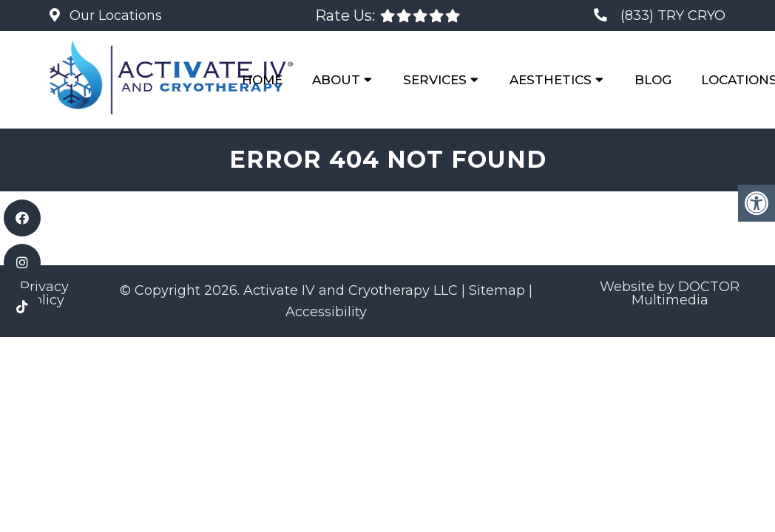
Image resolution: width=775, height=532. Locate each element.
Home (262, 80)
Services (435, 80)
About (336, 80)
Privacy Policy (44, 293)
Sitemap (497, 290)
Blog (653, 80)
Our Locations (114, 16)
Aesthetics (551, 80)
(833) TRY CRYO (673, 16)
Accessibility (326, 312)
